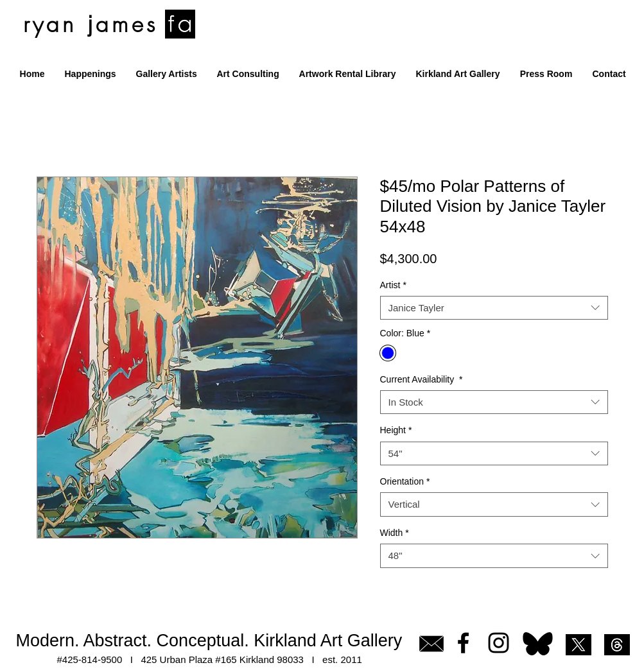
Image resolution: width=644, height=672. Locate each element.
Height (396, 430)
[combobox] (494, 308)
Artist (393, 285)
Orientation (405, 481)
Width (395, 533)
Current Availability (422, 379)
